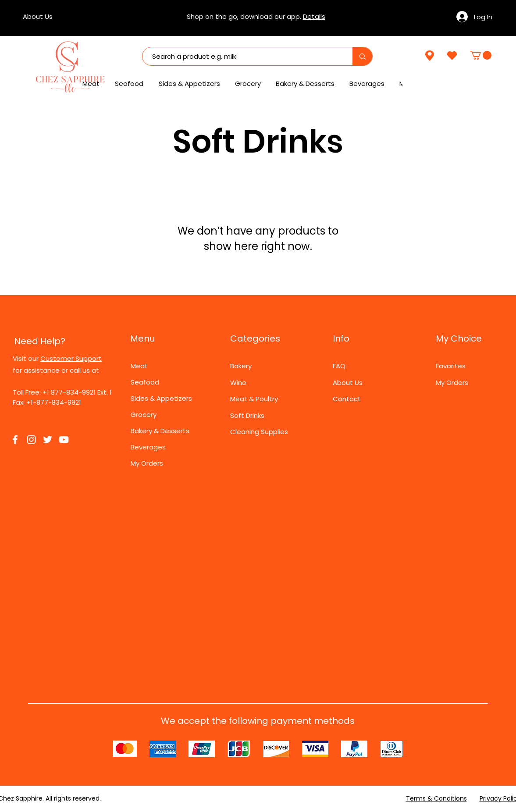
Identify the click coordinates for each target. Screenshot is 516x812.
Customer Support (71, 358)
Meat (139, 366)
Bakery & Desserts (160, 431)
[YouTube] (64, 440)
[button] (368, 84)
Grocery (144, 415)
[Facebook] (15, 440)
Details (314, 16)
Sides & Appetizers (161, 398)
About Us (348, 383)
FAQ (339, 366)
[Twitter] (48, 440)
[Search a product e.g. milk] (243, 56)
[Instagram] (31, 440)
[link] (481, 55)
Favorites (451, 366)
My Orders (147, 463)
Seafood (145, 382)
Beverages (148, 447)
